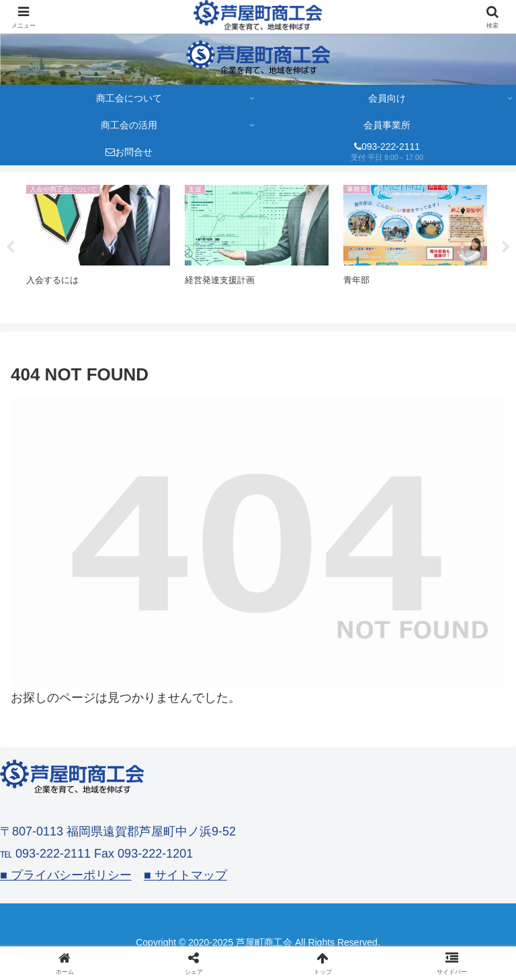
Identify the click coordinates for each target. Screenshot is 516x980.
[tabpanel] (98, 245)
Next (506, 247)
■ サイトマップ (185, 875)
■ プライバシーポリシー (66, 875)
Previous (10, 247)
